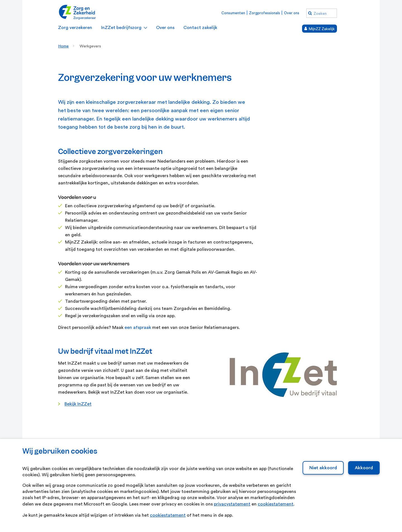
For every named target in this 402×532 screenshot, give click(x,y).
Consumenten (233, 13)
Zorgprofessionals (265, 13)
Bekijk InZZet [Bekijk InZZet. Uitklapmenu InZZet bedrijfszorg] (78, 404)
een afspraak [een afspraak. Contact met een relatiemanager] (138, 328)
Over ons (292, 13)
